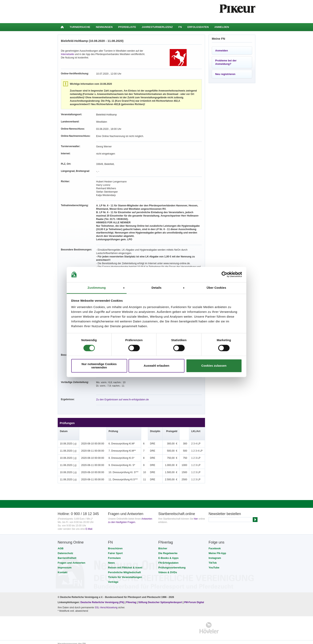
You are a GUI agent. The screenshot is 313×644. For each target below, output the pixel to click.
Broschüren (115, 545)
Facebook (215, 545)
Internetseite (67, 54)
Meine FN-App (217, 550)
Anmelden (222, 27)
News (111, 559)
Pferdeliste (127, 27)
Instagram (215, 555)
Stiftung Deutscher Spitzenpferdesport (160, 599)
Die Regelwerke (168, 550)
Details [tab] (156, 288)
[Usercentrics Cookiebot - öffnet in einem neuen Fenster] (224, 275)
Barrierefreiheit (67, 555)
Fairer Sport (115, 550)
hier (196, 515)
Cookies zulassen (214, 366)
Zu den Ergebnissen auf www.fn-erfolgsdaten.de (122, 396)
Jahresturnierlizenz (157, 27)
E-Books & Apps (168, 555)
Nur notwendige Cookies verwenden (99, 366)
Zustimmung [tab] (97, 288)
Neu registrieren (225, 74)
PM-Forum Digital (194, 599)
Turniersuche (80, 27)
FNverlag (131, 599)
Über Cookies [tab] (216, 288)
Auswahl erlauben (156, 366)
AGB (61, 545)
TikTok (213, 559)
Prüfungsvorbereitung (172, 564)
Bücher (163, 545)
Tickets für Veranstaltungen (125, 574)
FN (180, 27)
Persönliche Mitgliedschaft (124, 569)
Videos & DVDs (168, 569)
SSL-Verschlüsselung (106, 604)
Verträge (113, 579)
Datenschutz (65, 550)
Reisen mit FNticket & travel (125, 564)
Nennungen (104, 27)
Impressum (65, 564)
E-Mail (89, 526)
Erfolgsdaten (198, 27)
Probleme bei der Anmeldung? (226, 62)
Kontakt (62, 569)
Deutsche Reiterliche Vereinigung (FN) (102, 599)
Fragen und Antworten (71, 559)
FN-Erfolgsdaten (168, 559)
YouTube (214, 564)
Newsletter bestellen (225, 510)
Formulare (114, 555)
